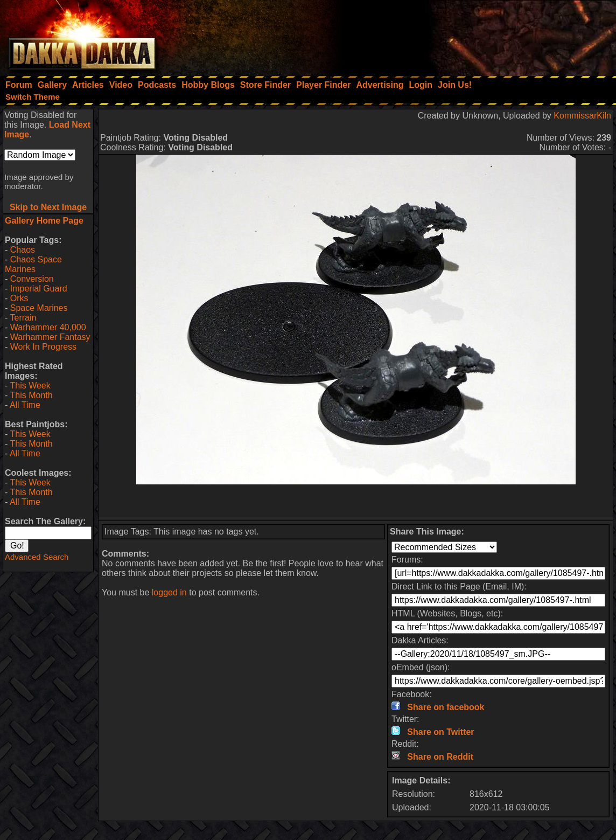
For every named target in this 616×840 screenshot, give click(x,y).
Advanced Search (37, 557)
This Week (30, 386)
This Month (31, 395)
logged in (169, 592)
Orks (19, 298)
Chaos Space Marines (33, 264)
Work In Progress (43, 347)
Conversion (32, 279)
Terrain (23, 318)
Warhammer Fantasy (50, 337)
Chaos (23, 250)
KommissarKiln (582, 116)
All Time (25, 405)
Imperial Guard (39, 289)
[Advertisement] (471, 35)
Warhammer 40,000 (48, 327)
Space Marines (39, 308)
